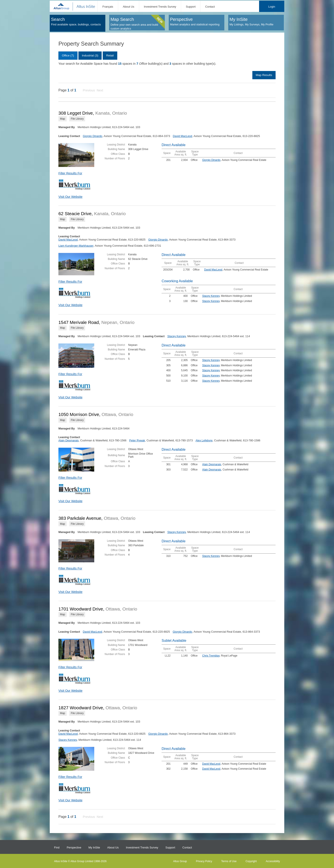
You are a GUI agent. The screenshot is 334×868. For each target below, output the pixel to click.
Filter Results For (70, 173)
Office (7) (68, 55)
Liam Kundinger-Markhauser (76, 246)
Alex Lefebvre (204, 440)
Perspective (74, 847)
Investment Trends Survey (160, 7)
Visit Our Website (70, 197)
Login (272, 7)
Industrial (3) (90, 55)
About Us (128, 7)
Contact (210, 7)
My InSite (94, 847)
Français (108, 7)
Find (57, 847)
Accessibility (273, 861)
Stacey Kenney (211, 296)
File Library (77, 119)
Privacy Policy (204, 861)
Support (191, 7)
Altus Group (180, 861)
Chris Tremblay (211, 656)
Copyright (251, 861)
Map (62, 119)
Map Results (264, 75)
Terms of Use (229, 861)
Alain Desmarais (69, 440)
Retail (110, 55)
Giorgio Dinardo (93, 136)
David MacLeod (183, 136)
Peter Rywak (137, 440)
